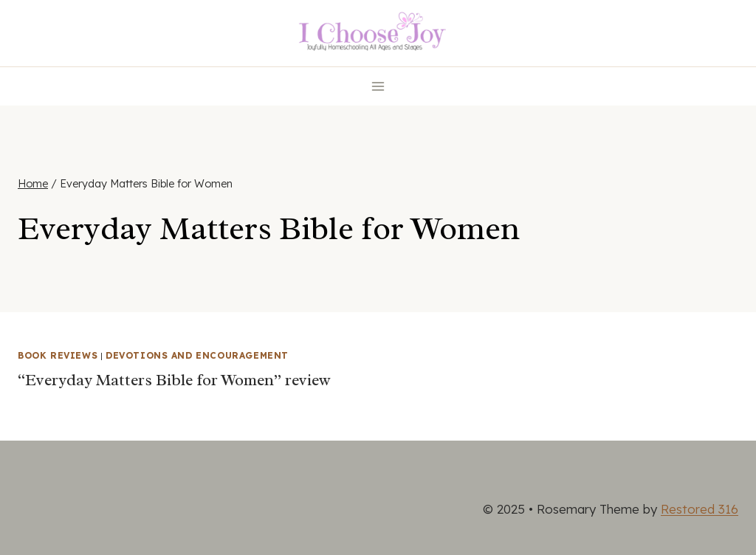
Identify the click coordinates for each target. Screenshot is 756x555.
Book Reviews (58, 355)
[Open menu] (378, 86)
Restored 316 (700, 509)
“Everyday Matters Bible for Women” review (174, 380)
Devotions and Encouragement (197, 355)
